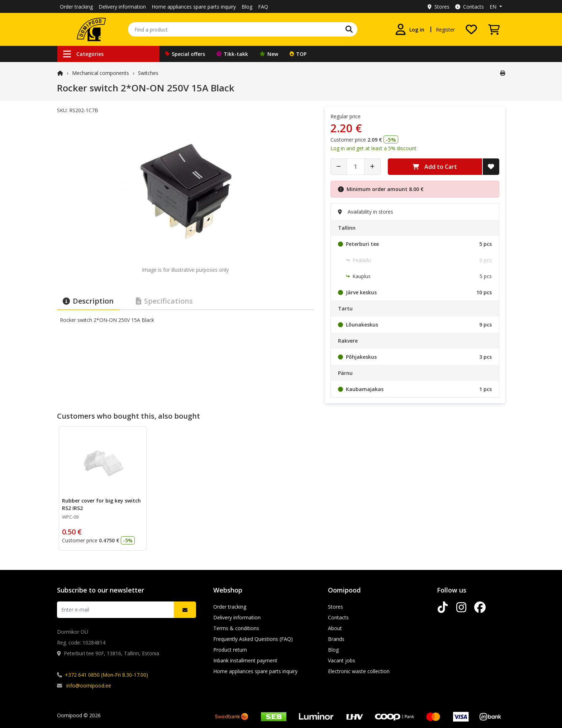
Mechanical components (101, 73)
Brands (336, 639)
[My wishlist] (471, 29)
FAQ (263, 7)
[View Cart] (494, 29)
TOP (298, 54)
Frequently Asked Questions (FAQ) (253, 639)
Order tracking (76, 7)
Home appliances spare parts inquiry (194, 7)
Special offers (185, 54)
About (335, 628)
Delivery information (122, 7)
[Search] (349, 29)
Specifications (164, 301)
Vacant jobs (342, 660)
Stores (439, 7)
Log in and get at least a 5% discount (373, 148)
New (269, 54)
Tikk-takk (232, 54)
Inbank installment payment (245, 660)
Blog (247, 7)
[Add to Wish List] (491, 167)
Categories (83, 54)
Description (88, 301)
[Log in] (410, 29)
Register (445, 30)
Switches (148, 73)
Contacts (470, 7)
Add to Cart (435, 167)
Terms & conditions (236, 628)
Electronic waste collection (359, 671)
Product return (230, 650)
